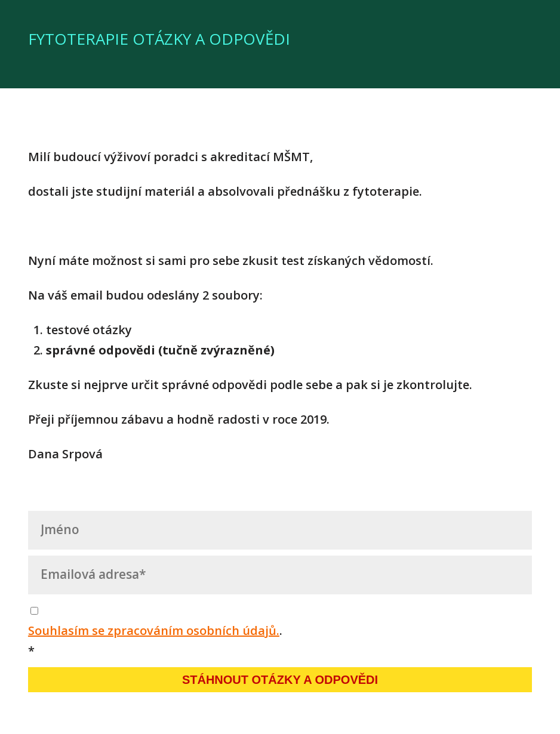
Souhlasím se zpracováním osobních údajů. (154, 630)
